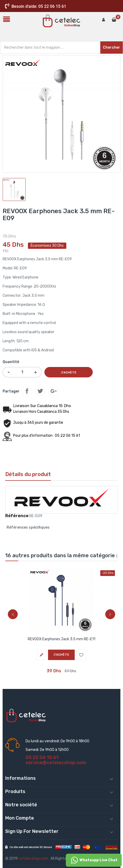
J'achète (69, 372)
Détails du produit (28, 474)
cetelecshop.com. (34, 859)
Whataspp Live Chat (94, 860)
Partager (27, 391)
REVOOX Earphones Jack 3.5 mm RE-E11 (61, 639)
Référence (17, 516)
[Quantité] (22, 372)
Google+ (54, 391)
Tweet (40, 391)
